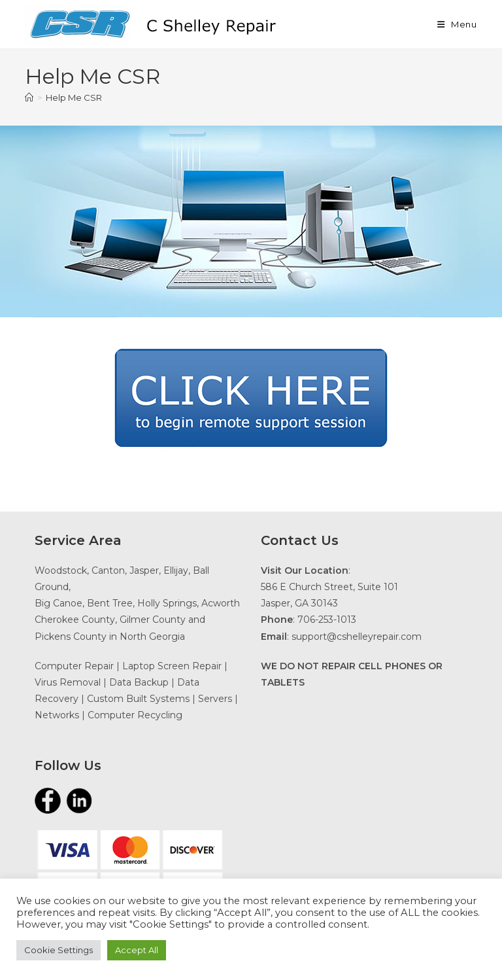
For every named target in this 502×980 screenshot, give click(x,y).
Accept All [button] (137, 950)
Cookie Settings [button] (59, 950)
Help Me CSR (74, 97)
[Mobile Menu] (457, 24)
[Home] (29, 97)
